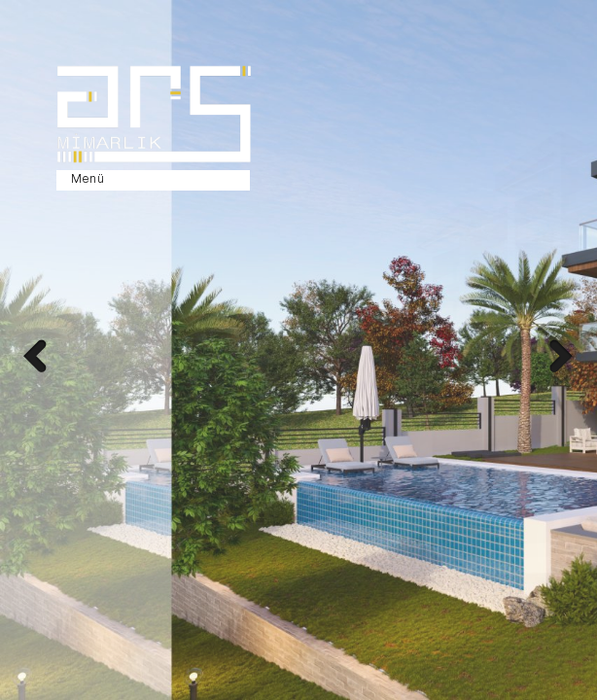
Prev (34, 359)
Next (563, 359)
